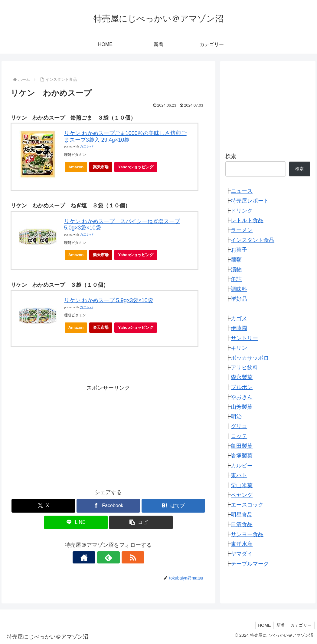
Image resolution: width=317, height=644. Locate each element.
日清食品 (242, 524)
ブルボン (242, 387)
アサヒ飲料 (244, 368)
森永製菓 (242, 377)
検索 (231, 156)
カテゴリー (301, 625)
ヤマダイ (242, 554)
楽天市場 (101, 167)
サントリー (244, 338)
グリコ (239, 426)
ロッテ (239, 436)
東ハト (239, 475)
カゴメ (239, 319)
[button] (141, 522)
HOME (263, 625)
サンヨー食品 (247, 534)
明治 (236, 417)
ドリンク (242, 211)
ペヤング (242, 495)
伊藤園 (239, 328)
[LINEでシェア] (76, 522)
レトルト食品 (247, 220)
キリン (239, 348)
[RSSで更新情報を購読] (122, 557)
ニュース (242, 191)
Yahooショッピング (137, 168)
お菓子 (239, 250)
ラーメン (242, 230)
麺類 (236, 260)
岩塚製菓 (242, 456)
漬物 (236, 269)
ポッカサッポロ (250, 358)
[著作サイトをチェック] (94, 557)
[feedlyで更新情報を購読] (108, 557)
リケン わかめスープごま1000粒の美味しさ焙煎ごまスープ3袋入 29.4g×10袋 (125, 137)
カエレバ (87, 146)
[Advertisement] (108, 435)
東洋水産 (242, 544)
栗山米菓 (242, 485)
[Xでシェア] (43, 506)
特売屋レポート (250, 201)
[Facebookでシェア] (108, 506)
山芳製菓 (242, 407)
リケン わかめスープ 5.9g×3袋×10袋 (109, 300)
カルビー (242, 466)
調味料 (239, 289)
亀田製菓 (242, 446)
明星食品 (242, 515)
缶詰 (236, 279)
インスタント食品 (253, 240)
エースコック (247, 505)
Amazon (76, 167)
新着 (279, 625)
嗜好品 (239, 299)
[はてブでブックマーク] (173, 506)
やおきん (242, 397)
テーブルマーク (250, 564)
